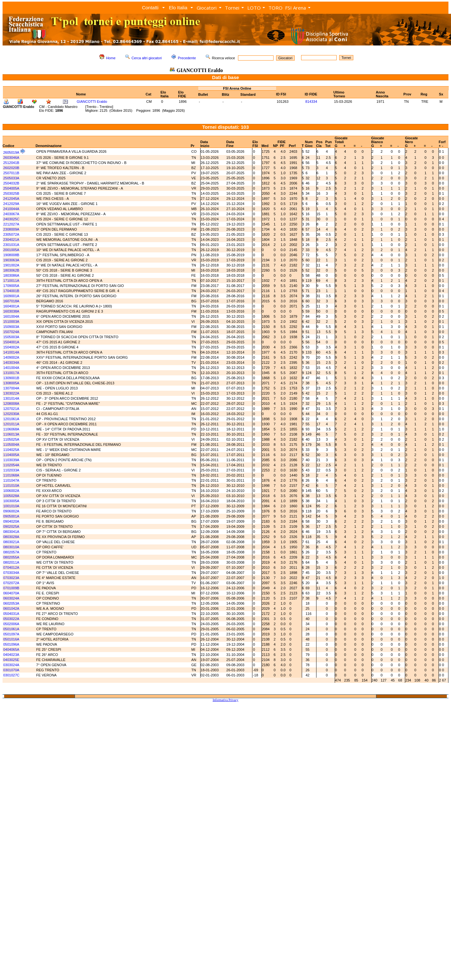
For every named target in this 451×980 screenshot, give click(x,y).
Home (111, 58)
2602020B (11, 168)
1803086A (11, 275)
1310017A (11, 373)
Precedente (187, 58)
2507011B (11, 173)
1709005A (11, 286)
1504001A (11, 342)
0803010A (11, 547)
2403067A (11, 214)
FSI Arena (295, 8)
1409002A (11, 357)
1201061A (11, 419)
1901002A (11, 265)
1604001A (11, 306)
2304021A (11, 240)
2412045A (11, 199)
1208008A (11, 404)
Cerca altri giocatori (147, 58)
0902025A (11, 527)
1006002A (11, 491)
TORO (275, 8)
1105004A (11, 445)
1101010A (11, 486)
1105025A (11, 439)
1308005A (11, 383)
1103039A (11, 460)
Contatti (150, 8)
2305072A (11, 234)
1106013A (11, 434)
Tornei (232, 8)
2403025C (11, 219)
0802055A (11, 557)
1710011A (11, 281)
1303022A (11, 393)
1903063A (11, 260)
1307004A (11, 388)
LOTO (254, 8)
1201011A (11, 424)
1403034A (11, 363)
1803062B (11, 270)
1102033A (11, 470)
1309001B (11, 378)
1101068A (11, 475)
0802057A (11, 552)
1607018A (11, 301)
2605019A (11, 152)
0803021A (11, 542)
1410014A (11, 352)
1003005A (11, 501)
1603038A (11, 311)
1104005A (11, 455)
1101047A (11, 480)
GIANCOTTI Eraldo (92, 102)
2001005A (11, 250)
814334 (311, 102)
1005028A (11, 496)
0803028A (11, 537)
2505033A (11, 178)
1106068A (11, 429)
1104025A (11, 450)
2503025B (11, 193)
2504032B (11, 183)
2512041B (11, 163)
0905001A (11, 516)
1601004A (11, 316)
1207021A (11, 409)
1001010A (11, 506)
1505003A (11, 337)
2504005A (11, 188)
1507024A (11, 332)
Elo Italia (178, 8)
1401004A (11, 368)
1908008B (11, 255)
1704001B (11, 291)
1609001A (11, 296)
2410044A (11, 209)
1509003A (11, 327)
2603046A (11, 158)
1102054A (11, 465)
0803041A (11, 532)
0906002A (11, 511)
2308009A (11, 229)
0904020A (11, 521)
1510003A (11, 322)
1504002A (11, 347)
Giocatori (207, 8)
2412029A (11, 204)
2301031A (11, 245)
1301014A (11, 398)
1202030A (11, 414)
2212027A (11, 224)
